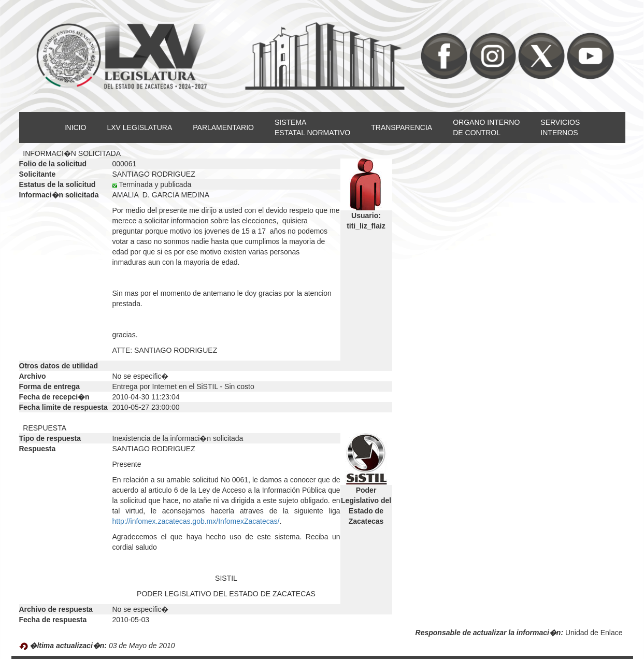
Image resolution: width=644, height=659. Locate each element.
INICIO (75, 127)
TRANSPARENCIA (402, 127)
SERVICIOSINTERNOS (560, 127)
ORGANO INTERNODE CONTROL (486, 127)
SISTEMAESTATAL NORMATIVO (312, 127)
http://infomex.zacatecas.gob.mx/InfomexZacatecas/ (196, 521)
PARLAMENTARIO (223, 127)
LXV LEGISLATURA (139, 127)
